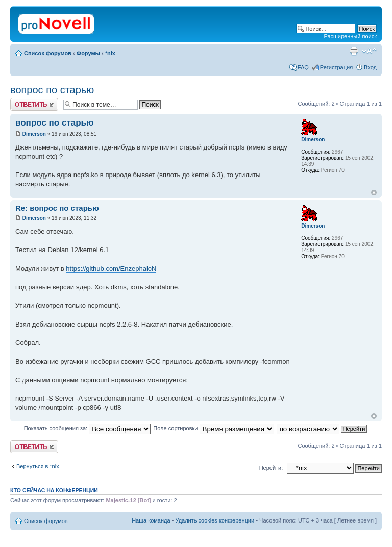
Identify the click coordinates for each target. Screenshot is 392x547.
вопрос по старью (52, 90)
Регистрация (336, 67)
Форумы (88, 53)
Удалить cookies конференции (215, 520)
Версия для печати (354, 51)
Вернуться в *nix (38, 466)
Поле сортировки (213, 428)
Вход (370, 67)
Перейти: (271, 468)
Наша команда (151, 520)
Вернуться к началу (374, 193)
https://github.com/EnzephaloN (111, 269)
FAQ (303, 67)
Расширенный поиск (350, 36)
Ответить (34, 104)
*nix (110, 53)
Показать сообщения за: (88, 428)
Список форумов (48, 53)
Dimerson (34, 134)
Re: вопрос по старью (57, 208)
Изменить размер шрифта (369, 51)
